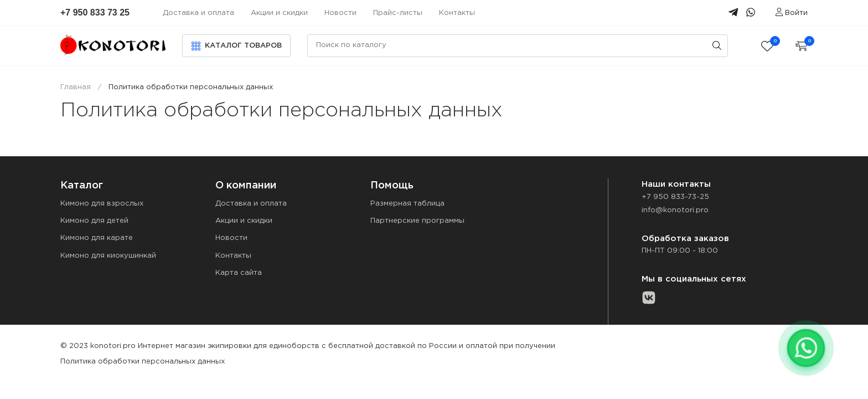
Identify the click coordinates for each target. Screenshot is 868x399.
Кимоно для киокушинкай (108, 256)
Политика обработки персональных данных (143, 362)
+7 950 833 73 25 (95, 12)
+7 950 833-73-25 (675, 197)
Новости (340, 13)
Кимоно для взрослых (102, 204)
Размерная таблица (407, 204)
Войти (791, 13)
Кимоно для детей (94, 221)
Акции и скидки (279, 13)
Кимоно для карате (97, 238)
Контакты (457, 13)
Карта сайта (239, 273)
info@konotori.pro (675, 210)
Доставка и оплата (198, 13)
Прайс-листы (398, 13)
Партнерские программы (417, 221)
